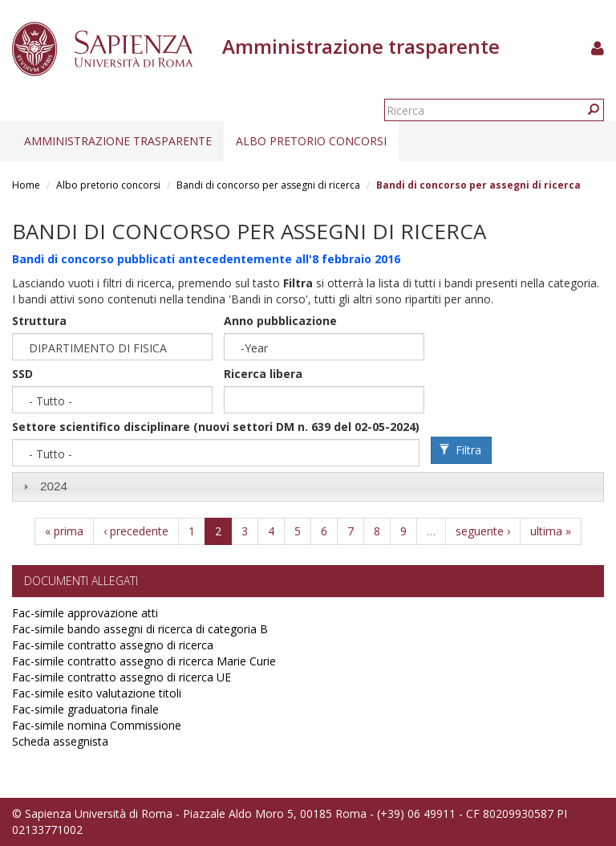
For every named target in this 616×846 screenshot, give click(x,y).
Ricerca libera (263, 374)
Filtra (460, 450)
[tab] (308, 487)
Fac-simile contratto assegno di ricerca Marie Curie (144, 661)
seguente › (483, 531)
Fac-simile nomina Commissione (97, 725)
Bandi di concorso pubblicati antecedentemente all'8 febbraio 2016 (206, 259)
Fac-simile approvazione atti (85, 613)
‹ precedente (136, 531)
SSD (22, 374)
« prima (64, 531)
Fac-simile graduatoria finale (85, 709)
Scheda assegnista (60, 741)
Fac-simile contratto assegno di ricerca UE (122, 677)
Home (26, 185)
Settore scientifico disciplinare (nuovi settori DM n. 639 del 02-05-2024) (216, 427)
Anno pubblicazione (280, 321)
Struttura (39, 321)
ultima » (551, 531)
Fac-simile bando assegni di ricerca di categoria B (140, 629)
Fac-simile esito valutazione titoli (97, 693)
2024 (54, 486)
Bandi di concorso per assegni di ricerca (268, 185)
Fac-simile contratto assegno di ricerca (113, 645)
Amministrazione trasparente (118, 141)
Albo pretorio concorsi (311, 141)
